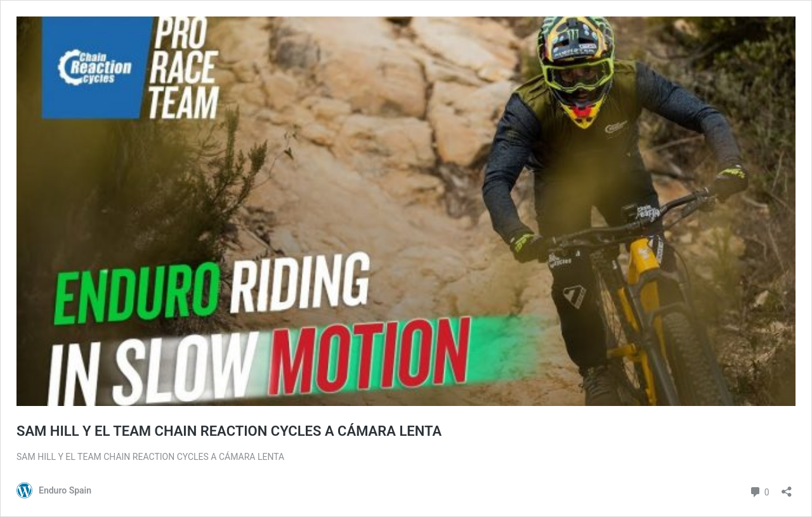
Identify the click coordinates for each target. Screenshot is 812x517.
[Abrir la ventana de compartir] (787, 488)
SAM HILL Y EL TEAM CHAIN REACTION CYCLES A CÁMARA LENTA (229, 431)
